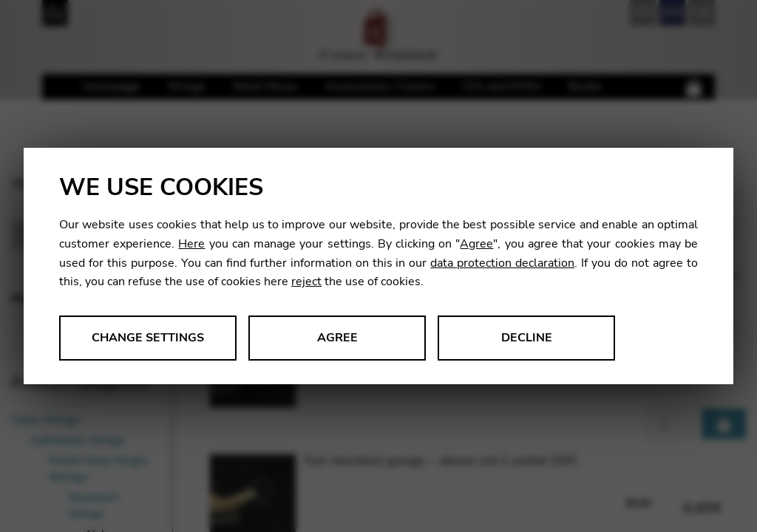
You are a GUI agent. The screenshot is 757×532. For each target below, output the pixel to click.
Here (191, 244)
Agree (476, 244)
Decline (527, 338)
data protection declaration (502, 263)
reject (306, 282)
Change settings (148, 338)
